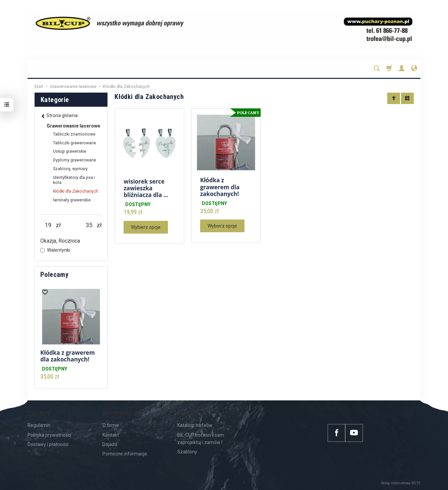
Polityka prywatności (49, 435)
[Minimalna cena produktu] (48, 225)
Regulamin (39, 425)
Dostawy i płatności (48, 444)
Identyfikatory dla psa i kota (74, 180)
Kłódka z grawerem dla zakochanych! (220, 187)
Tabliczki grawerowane (75, 143)
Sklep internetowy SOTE (401, 483)
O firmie (111, 425)
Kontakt (111, 435)
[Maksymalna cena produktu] (89, 225)
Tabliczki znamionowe (74, 134)
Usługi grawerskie (70, 151)
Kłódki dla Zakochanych (76, 191)
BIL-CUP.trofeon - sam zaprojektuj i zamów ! (201, 439)
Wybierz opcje (146, 227)
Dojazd (110, 444)
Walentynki (55, 250)
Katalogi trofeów (195, 425)
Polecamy (54, 275)
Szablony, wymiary (70, 169)
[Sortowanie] (394, 98)
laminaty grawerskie (72, 200)
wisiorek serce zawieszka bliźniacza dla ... (146, 188)
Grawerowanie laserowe (73, 126)
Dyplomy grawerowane (75, 160)
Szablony (187, 452)
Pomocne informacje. (125, 454)
